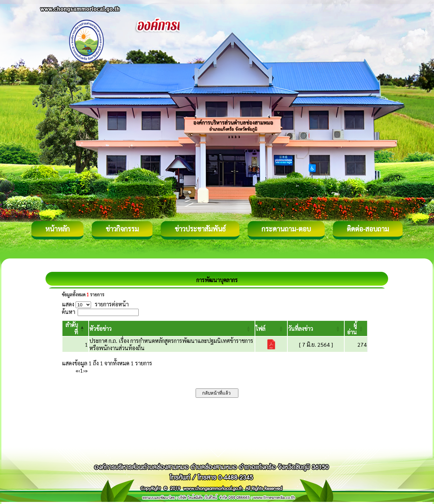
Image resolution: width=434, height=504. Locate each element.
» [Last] (86, 370)
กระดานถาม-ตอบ (286, 229)
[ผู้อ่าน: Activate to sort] (356, 328)
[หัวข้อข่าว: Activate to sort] (172, 328)
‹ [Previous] (79, 370)
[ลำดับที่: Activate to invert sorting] (75, 328)
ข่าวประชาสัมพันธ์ (200, 229)
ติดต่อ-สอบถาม (368, 229)
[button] (100, 329)
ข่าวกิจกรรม (122, 229)
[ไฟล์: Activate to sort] (271, 328)
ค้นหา (68, 312)
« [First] (77, 370)
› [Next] (84, 370)
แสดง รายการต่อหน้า (95, 304)
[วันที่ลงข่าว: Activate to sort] (316, 328)
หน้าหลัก (57, 229)
